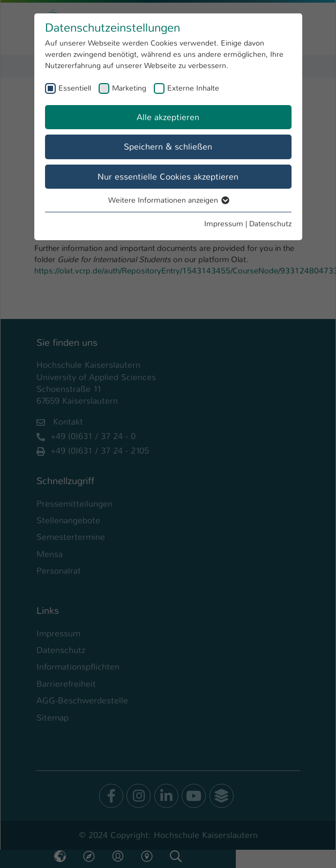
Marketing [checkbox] (129, 88)
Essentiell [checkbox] (75, 88)
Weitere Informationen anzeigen (168, 200)
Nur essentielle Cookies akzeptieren (168, 177)
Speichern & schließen (168, 147)
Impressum (224, 224)
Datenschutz (270, 224)
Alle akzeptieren (168, 117)
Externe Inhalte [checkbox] (193, 88)
